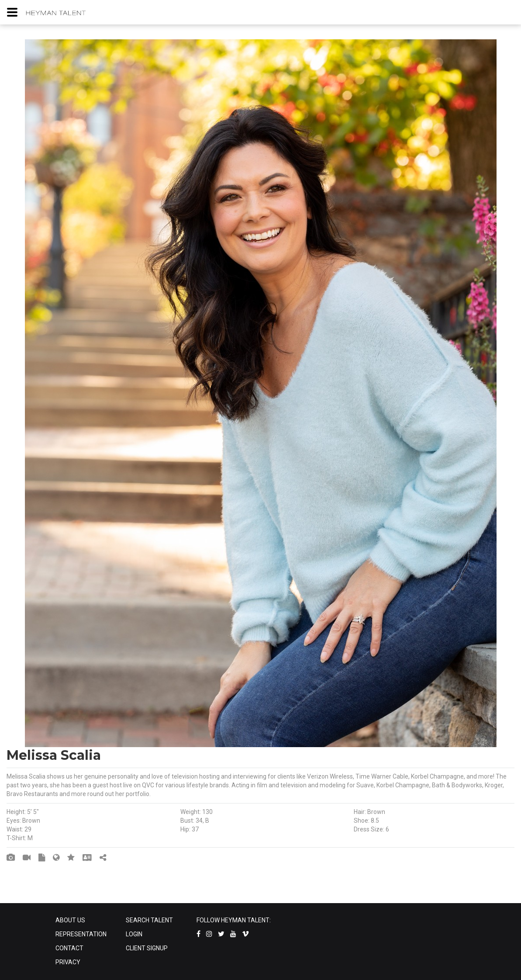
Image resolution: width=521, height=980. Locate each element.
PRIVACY (68, 962)
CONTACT (69, 948)
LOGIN (134, 934)
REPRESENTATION (81, 934)
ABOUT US (70, 920)
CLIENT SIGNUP (147, 948)
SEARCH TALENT (149, 920)
